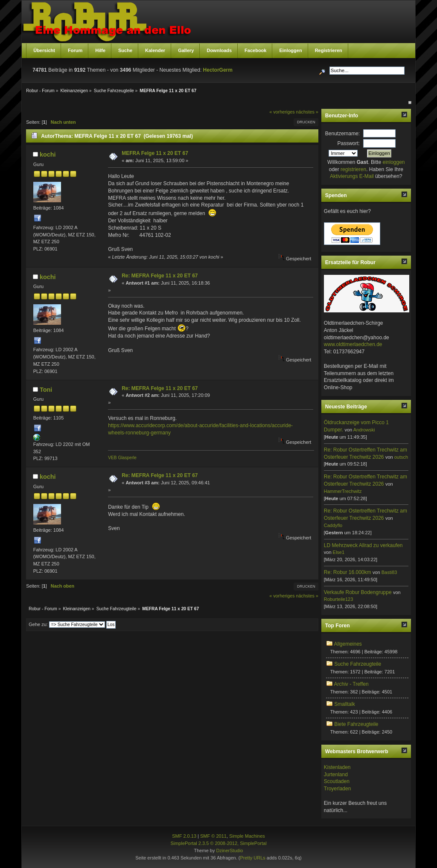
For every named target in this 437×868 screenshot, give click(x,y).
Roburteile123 (339, 599)
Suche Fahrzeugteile (358, 664)
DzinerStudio (229, 851)
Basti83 (389, 572)
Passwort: (349, 143)
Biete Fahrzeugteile (356, 724)
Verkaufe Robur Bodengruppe (358, 592)
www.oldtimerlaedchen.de (353, 344)
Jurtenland (336, 775)
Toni (46, 390)
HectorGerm (218, 70)
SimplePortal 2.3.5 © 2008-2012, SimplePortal (218, 843)
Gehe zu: (38, 624)
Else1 (339, 552)
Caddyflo (333, 525)
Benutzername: (342, 134)
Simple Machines (247, 836)
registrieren (353, 169)
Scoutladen (337, 781)
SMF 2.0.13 (184, 836)
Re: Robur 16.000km (348, 572)
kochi (48, 154)
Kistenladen (337, 767)
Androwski (364, 430)
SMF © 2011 (213, 836)
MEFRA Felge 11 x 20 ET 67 (155, 153)
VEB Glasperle (122, 458)
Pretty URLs (252, 858)
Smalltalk (345, 704)
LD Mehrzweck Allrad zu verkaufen (363, 545)
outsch (401, 457)
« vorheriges (282, 112)
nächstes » (307, 112)
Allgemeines (348, 644)
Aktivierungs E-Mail (352, 176)
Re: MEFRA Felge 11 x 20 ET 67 (160, 276)
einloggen (393, 162)
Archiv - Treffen (351, 684)
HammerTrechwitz (343, 491)
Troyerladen (338, 789)
